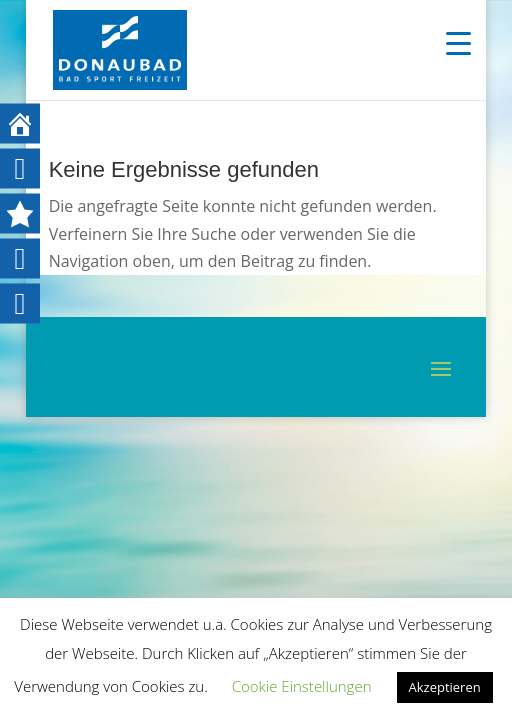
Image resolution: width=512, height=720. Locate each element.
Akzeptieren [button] (445, 687)
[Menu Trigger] (458, 42)
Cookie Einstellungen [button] (302, 686)
